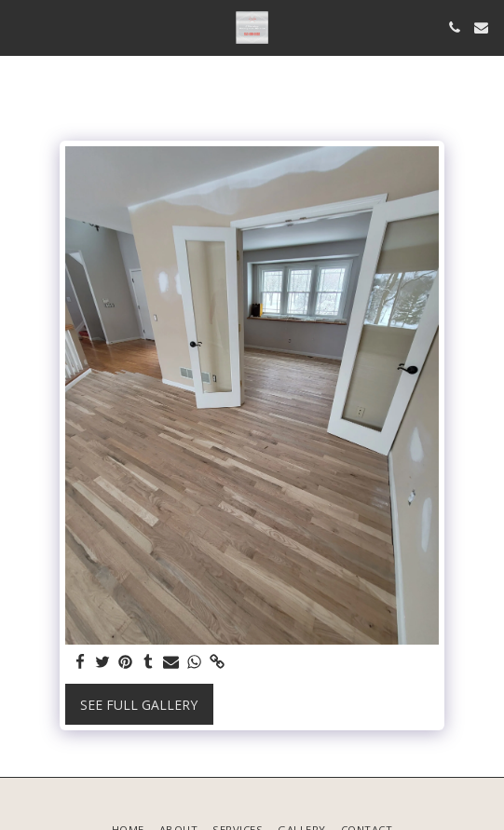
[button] (20, 27)
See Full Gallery (139, 705)
